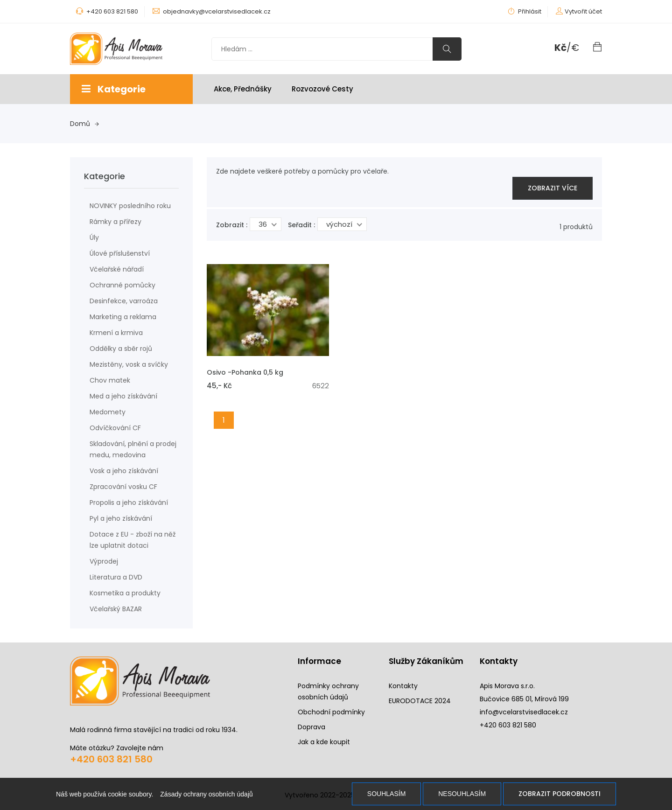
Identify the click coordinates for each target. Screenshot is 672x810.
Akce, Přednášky (243, 89)
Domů (84, 124)
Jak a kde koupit (324, 742)
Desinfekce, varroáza (124, 301)
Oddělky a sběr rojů (121, 349)
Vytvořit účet (583, 11)
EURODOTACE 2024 (420, 701)
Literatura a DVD (116, 577)
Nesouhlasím (462, 794)
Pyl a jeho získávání (121, 518)
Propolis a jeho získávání (129, 503)
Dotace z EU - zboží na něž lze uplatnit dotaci (133, 540)
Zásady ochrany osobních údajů (206, 794)
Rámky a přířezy (115, 222)
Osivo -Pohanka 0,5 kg (245, 372)
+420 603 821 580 (111, 759)
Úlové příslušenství (120, 253)
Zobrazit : (232, 225)
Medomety (108, 412)
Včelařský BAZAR (116, 609)
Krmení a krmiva (116, 333)
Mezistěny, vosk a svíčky (129, 364)
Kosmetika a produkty (125, 593)
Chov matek (110, 380)
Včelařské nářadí (117, 269)
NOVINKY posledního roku (130, 206)
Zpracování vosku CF (123, 487)
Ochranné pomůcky (122, 285)
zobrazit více (553, 188)
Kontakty (403, 686)
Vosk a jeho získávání (124, 471)
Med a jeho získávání (123, 396)
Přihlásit (525, 11)
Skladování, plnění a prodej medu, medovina (133, 449)
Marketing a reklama (123, 317)
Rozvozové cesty (322, 89)
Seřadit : (301, 225)
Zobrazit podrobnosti (560, 794)
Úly (94, 237)
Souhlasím (386, 794)
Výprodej (104, 561)
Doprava (311, 727)
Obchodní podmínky (331, 712)
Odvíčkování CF (115, 428)
